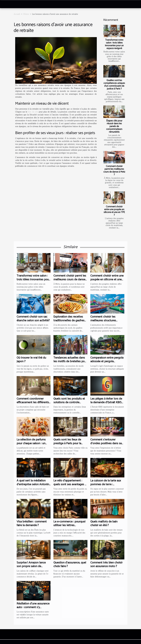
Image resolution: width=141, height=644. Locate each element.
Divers (26, 14)
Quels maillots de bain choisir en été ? (104, 523)
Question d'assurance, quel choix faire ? (70, 564)
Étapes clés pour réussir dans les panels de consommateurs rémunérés (114, 126)
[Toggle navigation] (7, 4)
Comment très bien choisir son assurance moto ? (106, 564)
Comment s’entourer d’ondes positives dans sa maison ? (106, 443)
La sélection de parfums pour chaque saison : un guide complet (31, 443)
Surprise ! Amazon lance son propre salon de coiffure (31, 566)
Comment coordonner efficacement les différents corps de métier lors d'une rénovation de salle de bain (33, 404)
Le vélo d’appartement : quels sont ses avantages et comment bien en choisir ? (70, 484)
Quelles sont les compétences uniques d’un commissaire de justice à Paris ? (114, 85)
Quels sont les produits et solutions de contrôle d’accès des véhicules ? (69, 402)
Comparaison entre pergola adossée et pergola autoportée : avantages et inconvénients (107, 363)
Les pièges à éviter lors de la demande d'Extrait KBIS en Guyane (106, 402)
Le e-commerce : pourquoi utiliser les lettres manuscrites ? (69, 525)
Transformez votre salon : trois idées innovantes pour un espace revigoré (114, 44)
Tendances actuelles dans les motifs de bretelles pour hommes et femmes (70, 361)
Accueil (17, 14)
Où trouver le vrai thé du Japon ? (31, 360)
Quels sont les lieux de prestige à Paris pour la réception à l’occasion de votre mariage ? (68, 445)
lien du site (33, 112)
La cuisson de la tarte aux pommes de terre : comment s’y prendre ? (106, 484)
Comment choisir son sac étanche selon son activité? (33, 319)
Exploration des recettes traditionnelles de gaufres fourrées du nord (69, 320)
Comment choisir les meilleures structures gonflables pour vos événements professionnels (107, 322)
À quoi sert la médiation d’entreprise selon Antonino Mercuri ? (34, 484)
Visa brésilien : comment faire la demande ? (32, 523)
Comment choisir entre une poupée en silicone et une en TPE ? (114, 211)
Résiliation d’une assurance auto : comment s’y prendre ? (33, 607)
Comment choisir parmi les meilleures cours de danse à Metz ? (114, 170)
